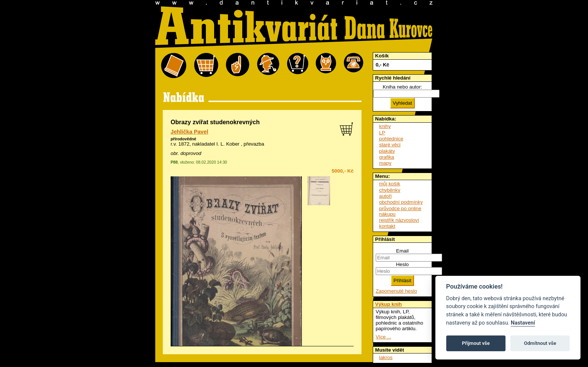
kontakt (387, 226)
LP (382, 133)
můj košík (390, 184)
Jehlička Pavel (189, 132)
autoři (385, 196)
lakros (386, 357)
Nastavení (523, 323)
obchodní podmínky (401, 202)
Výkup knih (388, 304)
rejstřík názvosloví (399, 220)
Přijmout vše (476, 343)
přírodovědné (183, 139)
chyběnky (390, 190)
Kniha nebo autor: (402, 87)
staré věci (390, 145)
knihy (385, 126)
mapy (385, 163)
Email (402, 251)
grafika (387, 157)
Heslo (402, 264)
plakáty (387, 151)
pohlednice (391, 139)
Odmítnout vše (540, 343)
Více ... (383, 337)
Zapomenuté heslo (396, 291)
